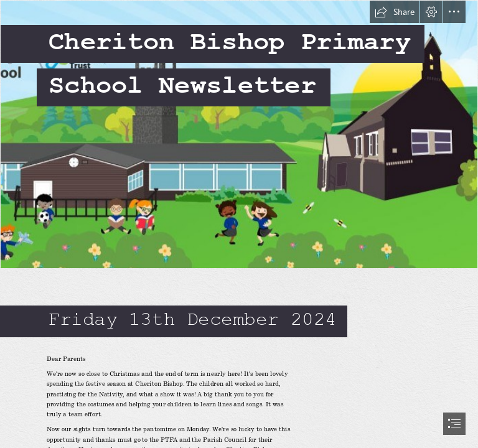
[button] (395, 12)
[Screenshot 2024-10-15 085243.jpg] (239, 134)
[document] (239, 224)
